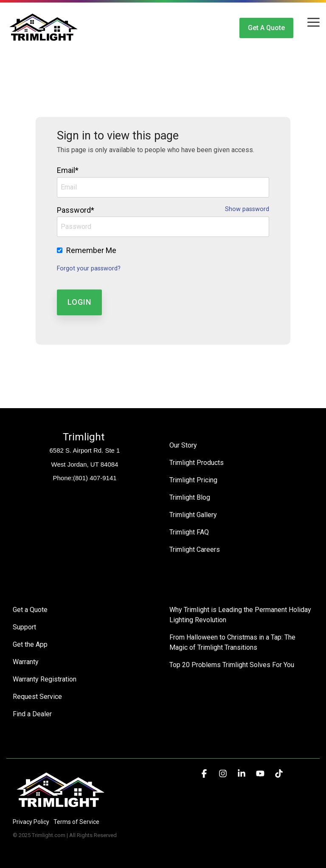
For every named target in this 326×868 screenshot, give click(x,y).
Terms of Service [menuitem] (76, 822)
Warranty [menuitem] (26, 662)
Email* (68, 170)
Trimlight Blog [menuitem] (190, 497)
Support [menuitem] (24, 627)
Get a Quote (266, 28)
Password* (76, 210)
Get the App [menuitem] (30, 644)
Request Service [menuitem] (37, 697)
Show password (247, 209)
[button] (313, 22)
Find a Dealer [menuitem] (32, 714)
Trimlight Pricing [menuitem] (193, 480)
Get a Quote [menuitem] (30, 610)
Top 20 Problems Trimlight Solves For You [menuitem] (232, 665)
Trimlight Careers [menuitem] (195, 549)
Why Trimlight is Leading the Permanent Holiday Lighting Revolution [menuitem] (241, 615)
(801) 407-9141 (95, 478)
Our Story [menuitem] (183, 445)
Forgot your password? (89, 268)
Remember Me (91, 250)
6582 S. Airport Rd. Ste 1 (85, 450)
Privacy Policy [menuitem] (31, 822)
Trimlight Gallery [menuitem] (193, 515)
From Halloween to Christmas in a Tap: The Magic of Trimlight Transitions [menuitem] (233, 642)
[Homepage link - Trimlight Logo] (60, 808)
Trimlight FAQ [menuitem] (189, 532)
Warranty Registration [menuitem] (45, 679)
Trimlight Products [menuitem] (197, 463)
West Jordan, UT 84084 (85, 464)
